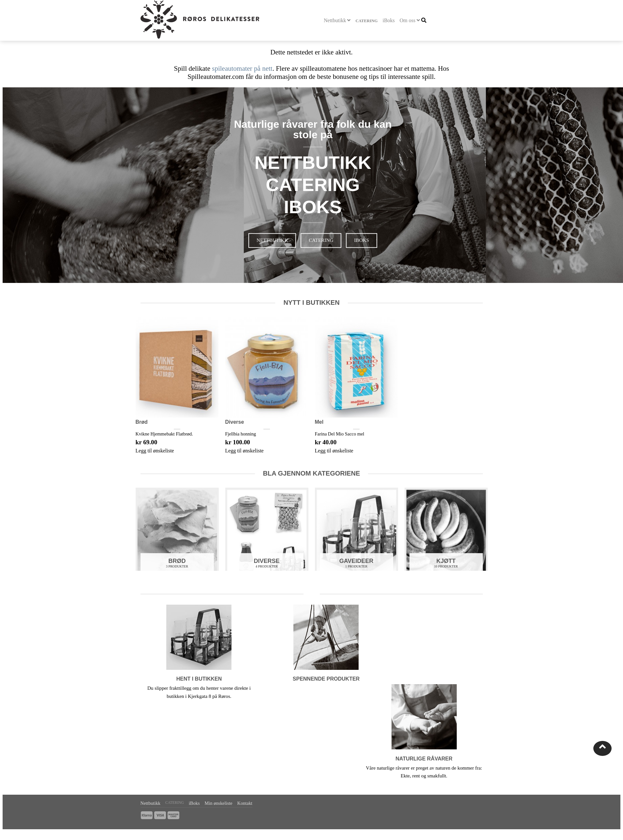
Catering (366, 21)
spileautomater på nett (242, 68)
